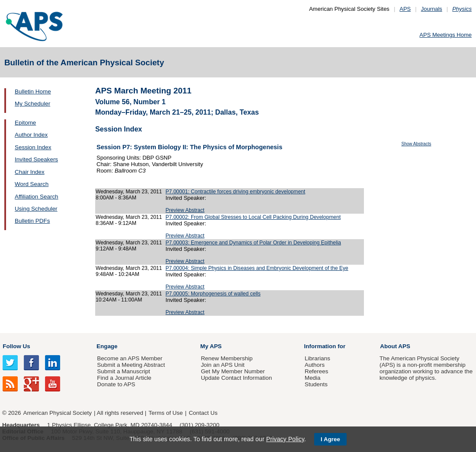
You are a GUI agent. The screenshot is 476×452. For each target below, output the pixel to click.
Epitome (25, 123)
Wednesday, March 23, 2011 (129, 192)
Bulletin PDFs (32, 221)
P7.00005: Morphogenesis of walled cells (213, 294)
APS (405, 9)
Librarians (317, 358)
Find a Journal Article (124, 378)
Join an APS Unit (223, 365)
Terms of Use (166, 413)
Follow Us (16, 346)
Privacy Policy (285, 439)
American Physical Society (58, 413)
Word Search (32, 184)
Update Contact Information (236, 378)
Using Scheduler (36, 209)
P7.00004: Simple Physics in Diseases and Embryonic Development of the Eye (257, 268)
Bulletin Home (33, 91)
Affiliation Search (37, 197)
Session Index (33, 147)
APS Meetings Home (445, 35)
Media (313, 378)
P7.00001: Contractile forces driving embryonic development (236, 192)
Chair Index (30, 172)
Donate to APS (116, 384)
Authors (315, 365)
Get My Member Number (233, 371)
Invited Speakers (36, 159)
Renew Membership (227, 358)
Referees (317, 371)
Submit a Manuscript (123, 371)
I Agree (330, 439)
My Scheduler (32, 104)
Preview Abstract (185, 210)
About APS (395, 346)
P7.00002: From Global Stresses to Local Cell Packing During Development (253, 217)
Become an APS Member (130, 358)
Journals (432, 9)
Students (316, 384)
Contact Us (203, 413)
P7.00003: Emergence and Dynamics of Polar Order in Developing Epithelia (254, 243)
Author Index (31, 135)
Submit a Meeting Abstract (131, 365)
